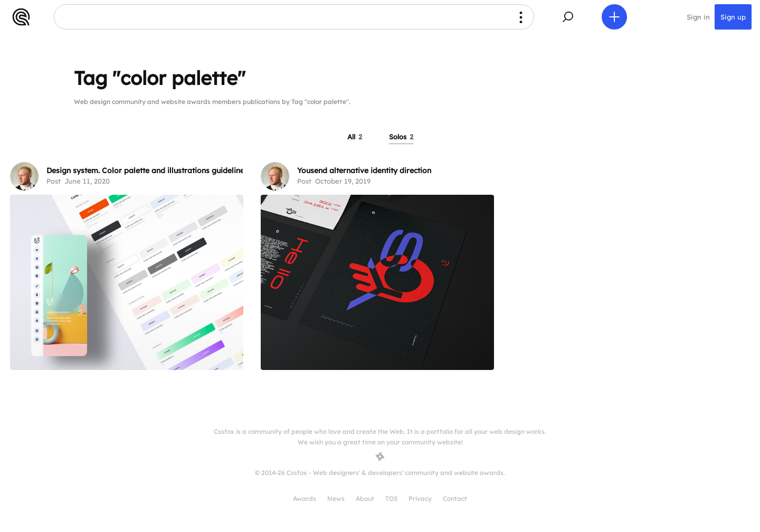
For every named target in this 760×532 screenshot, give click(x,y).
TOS (391, 498)
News (336, 498)
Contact (455, 498)
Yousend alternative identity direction (364, 170)
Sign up (733, 17)
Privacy (420, 498)
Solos (401, 137)
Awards (305, 498)
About (365, 498)
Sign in (698, 17)
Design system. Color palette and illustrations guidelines (147, 170)
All (355, 137)
